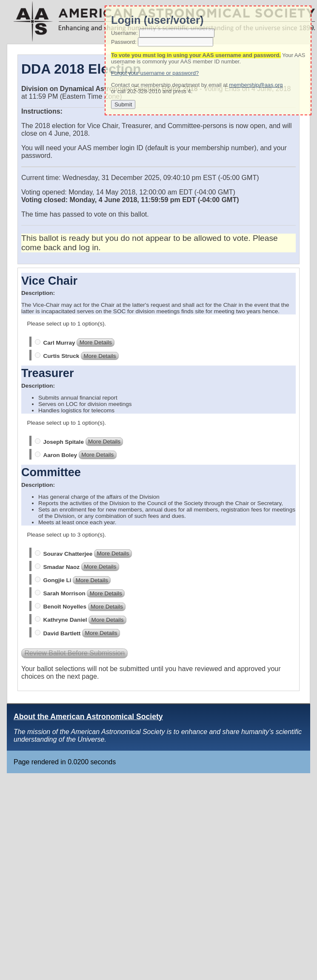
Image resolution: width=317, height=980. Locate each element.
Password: (124, 42)
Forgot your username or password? (155, 73)
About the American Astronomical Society (88, 717)
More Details (96, 343)
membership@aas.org (256, 85)
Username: (124, 33)
